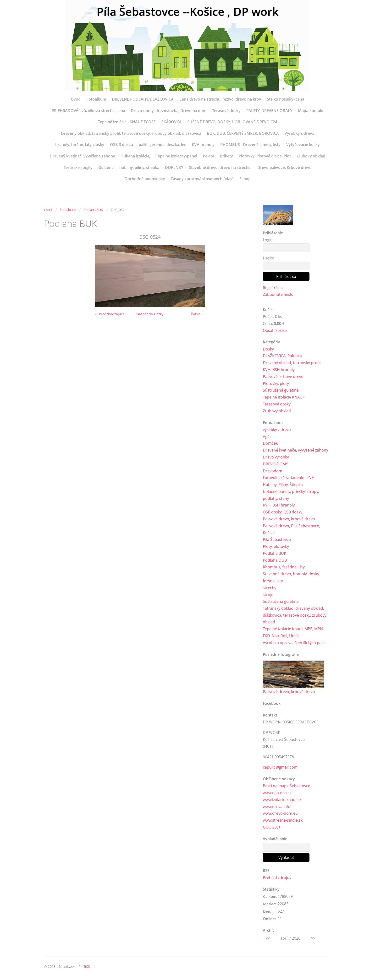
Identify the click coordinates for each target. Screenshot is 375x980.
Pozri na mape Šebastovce (287, 786)
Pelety (208, 156)
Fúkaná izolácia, (136, 156)
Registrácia (273, 288)
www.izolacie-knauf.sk (282, 800)
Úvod (76, 99)
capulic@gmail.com (280, 767)
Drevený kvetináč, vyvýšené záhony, (83, 156)
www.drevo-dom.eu (280, 814)
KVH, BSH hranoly (279, 370)
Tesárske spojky (78, 167)
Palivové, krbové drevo (283, 377)
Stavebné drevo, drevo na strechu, (220, 167)
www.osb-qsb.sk (277, 793)
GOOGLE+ (272, 827)
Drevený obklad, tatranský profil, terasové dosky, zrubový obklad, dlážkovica (131, 133)
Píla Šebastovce (277, 540)
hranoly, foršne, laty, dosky (80, 145)
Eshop (245, 179)
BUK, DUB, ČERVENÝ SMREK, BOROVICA (243, 133)
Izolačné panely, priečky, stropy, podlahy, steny (291, 495)
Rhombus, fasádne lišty (284, 567)
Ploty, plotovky (276, 547)
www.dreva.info (277, 807)
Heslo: (268, 258)
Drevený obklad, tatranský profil (292, 363)
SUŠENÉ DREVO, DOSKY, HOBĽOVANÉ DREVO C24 (232, 122)
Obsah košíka (275, 330)
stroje (268, 595)
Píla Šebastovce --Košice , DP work (187, 11)
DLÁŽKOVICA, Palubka (282, 356)
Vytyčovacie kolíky (303, 145)
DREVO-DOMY (275, 464)
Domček (270, 443)
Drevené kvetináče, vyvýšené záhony (295, 450)
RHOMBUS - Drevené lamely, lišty (250, 145)
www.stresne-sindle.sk (283, 820)
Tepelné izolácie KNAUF (284, 397)
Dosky (268, 349)
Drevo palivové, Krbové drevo (284, 167)
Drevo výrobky (276, 457)
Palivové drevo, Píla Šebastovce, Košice (291, 529)
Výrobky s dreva (299, 133)
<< (268, 938)
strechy (270, 588)
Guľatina (106, 167)
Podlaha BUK (93, 210)
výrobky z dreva (277, 430)
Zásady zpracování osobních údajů (202, 179)
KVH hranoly (203, 145)
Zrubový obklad (311, 156)
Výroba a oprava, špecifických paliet (295, 643)
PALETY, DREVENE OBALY (269, 111)
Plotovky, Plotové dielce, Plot (265, 156)
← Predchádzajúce (110, 314)
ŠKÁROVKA (171, 122)
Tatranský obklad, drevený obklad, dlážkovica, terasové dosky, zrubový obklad (295, 615)
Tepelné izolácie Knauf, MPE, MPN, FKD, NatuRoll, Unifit (293, 633)
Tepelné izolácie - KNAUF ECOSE (127, 122)
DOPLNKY (174, 167)
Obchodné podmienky (145, 179)
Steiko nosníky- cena (286, 99)
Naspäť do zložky (150, 314)
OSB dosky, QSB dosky (283, 512)
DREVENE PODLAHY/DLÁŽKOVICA (143, 99)
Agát (267, 436)
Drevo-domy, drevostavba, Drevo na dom (169, 111)
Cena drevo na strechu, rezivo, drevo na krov (220, 99)
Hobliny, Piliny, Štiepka (283, 485)
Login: (268, 240)
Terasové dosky (226, 111)
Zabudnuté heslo (278, 294)
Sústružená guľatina (281, 390)
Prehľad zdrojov (277, 878)
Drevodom (273, 471)
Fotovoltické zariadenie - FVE (288, 478)
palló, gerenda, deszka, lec (162, 145)
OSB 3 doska (121, 145)
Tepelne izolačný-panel (176, 156)
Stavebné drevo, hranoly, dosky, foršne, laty (291, 578)
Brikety (226, 156)
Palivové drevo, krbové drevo (289, 519)
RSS (87, 967)
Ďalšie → (198, 314)
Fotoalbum (96, 99)
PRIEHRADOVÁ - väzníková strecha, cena (88, 111)
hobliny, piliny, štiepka (139, 167)
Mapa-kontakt (311, 111)
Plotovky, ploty (276, 383)
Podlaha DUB (275, 560)
